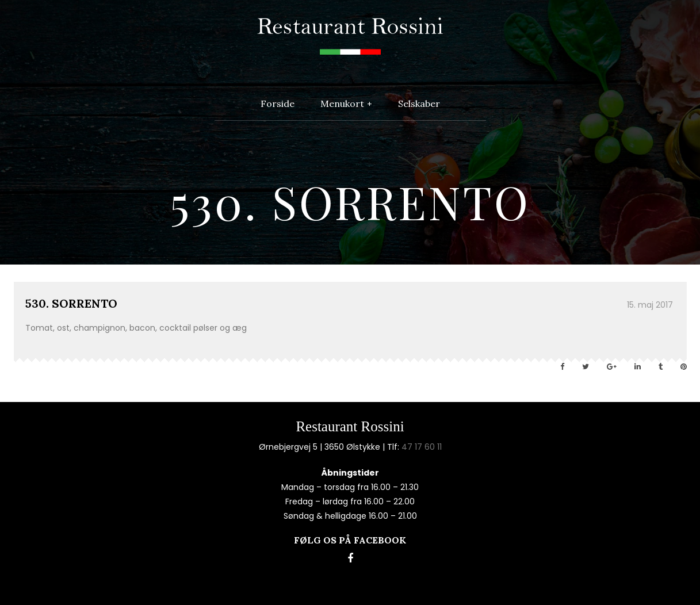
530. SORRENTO (71, 303)
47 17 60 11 (422, 447)
